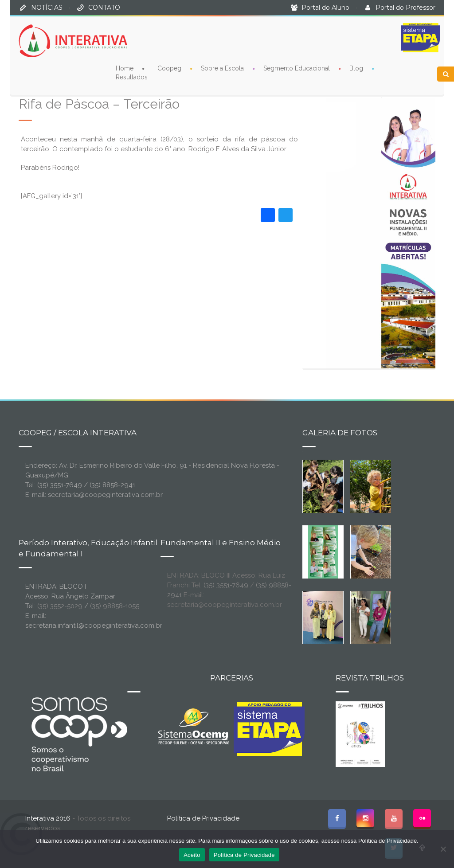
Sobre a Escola (222, 68)
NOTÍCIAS (47, 8)
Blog (356, 68)
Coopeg (169, 68)
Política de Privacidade (203, 818)
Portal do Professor (405, 8)
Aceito (192, 855)
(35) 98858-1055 (115, 606)
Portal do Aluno (325, 8)
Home (125, 68)
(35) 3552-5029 (60, 606)
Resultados (132, 77)
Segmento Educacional (297, 68)
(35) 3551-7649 (226, 585)
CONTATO (104, 8)
